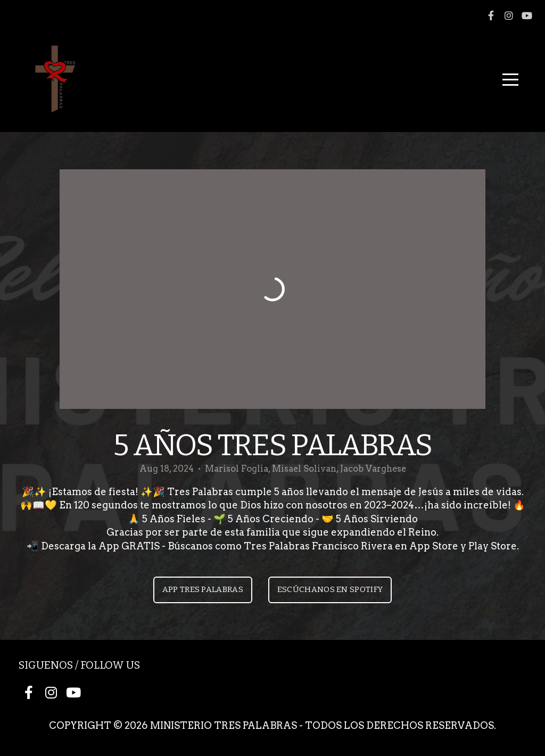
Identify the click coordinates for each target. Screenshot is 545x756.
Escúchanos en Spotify (330, 589)
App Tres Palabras (203, 589)
